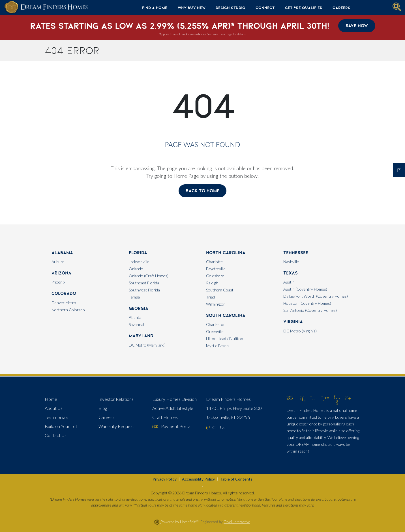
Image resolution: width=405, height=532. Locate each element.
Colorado (64, 293)
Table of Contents (236, 479)
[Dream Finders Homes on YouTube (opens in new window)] (337, 402)
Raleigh (212, 283)
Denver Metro (64, 303)
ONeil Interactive (237, 522)
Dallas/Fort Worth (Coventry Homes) (316, 296)
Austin (289, 282)
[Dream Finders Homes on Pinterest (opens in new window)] (348, 398)
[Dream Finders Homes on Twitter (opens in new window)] (326, 398)
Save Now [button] (357, 26)
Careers (341, 8)
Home (51, 399)
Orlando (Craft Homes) (149, 276)
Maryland (141, 336)
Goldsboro (215, 276)
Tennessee (296, 253)
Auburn (58, 262)
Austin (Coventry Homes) (305, 289)
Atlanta (135, 317)
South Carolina (226, 315)
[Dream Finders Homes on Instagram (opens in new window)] (314, 398)
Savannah (137, 324)
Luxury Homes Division (174, 399)
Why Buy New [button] (192, 8)
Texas (291, 273)
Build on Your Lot (61, 426)
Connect (265, 8)
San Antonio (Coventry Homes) (310, 310)
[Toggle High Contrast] (203, 487)
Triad (210, 297)
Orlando (136, 269)
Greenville (215, 331)
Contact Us (56, 435)
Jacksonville (139, 262)
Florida (138, 253)
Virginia (293, 322)
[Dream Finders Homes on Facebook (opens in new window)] (290, 398)
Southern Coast (220, 290)
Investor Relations (116, 399)
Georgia (139, 308)
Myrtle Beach (217, 346)
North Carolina (226, 253)
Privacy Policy (165, 479)
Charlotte (214, 262)
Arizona (61, 273)
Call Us (216, 427)
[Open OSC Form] (399, 170)
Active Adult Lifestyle (173, 408)
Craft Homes (165, 417)
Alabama (62, 253)
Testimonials (56, 417)
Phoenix (58, 282)
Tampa (134, 297)
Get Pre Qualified (304, 8)
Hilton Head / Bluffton (225, 339)
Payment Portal (172, 426)
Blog (103, 408)
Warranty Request (116, 426)
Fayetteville (216, 269)
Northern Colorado (68, 310)
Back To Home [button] (202, 191)
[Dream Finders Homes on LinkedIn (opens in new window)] (303, 398)
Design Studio (231, 8)
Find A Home (155, 8)
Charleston (216, 324)
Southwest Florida (144, 290)
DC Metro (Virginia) (300, 331)
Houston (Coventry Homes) (307, 303)
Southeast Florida (144, 283)
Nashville (291, 262)
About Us (54, 408)
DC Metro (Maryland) (147, 345)
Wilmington (216, 304)
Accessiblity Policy (198, 479)
